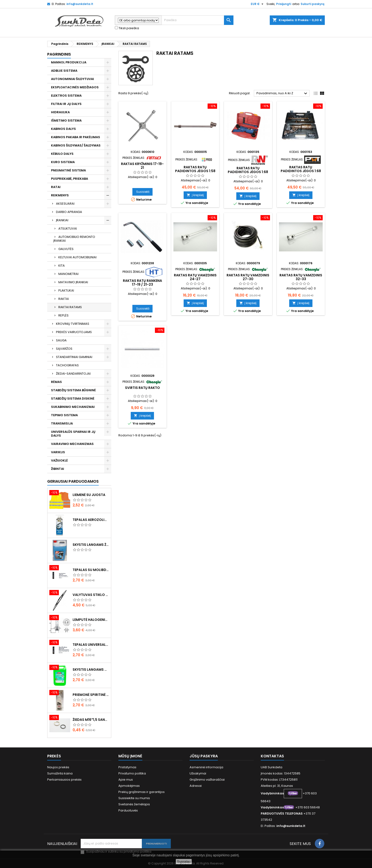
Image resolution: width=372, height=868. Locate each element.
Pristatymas (127, 767)
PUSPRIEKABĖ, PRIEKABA (70, 179)
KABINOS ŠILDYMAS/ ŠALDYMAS (76, 145)
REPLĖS (63, 315)
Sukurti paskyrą (312, 4)
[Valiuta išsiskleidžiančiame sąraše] (258, 4)
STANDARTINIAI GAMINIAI (74, 357)
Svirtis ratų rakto (142, 388)
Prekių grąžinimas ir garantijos (142, 792)
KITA (62, 266)
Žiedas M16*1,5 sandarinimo (91, 720)
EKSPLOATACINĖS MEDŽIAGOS (75, 87)
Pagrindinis (59, 54)
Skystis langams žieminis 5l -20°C (91, 545)
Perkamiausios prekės (64, 780)
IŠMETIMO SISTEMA (66, 120)
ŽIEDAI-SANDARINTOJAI (73, 374)
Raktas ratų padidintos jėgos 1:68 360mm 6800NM (301, 171)
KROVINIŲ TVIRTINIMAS (73, 324)
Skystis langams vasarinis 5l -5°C (91, 670)
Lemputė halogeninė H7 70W (91, 620)
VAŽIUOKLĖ (59, 460)
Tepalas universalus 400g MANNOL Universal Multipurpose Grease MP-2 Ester (91, 645)
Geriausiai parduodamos (73, 481)
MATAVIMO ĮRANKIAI (73, 282)
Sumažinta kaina (60, 773)
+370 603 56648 (308, 807)
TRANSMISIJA (62, 423)
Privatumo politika (132, 773)
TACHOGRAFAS (67, 365)
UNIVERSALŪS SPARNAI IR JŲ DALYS (73, 434)
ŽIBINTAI (58, 469)
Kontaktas (272, 756)
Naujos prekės (58, 767)
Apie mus (126, 780)
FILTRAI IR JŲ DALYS (66, 104)
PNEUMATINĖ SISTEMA (68, 170)
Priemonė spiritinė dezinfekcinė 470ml (91, 695)
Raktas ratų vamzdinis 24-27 (195, 277)
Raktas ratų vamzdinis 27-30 (248, 277)
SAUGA (61, 340)
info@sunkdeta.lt (80, 4)
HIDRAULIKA (60, 112)
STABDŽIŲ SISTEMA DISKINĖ (73, 399)
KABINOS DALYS (63, 129)
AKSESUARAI (65, 204)
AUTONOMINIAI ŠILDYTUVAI (72, 79)
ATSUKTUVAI (68, 229)
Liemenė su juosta (89, 495)
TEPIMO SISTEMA (64, 415)
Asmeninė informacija (206, 767)
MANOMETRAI (68, 274)
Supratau (184, 862)
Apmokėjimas (129, 786)
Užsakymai (198, 773)
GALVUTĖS (66, 249)
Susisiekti (143, 192)
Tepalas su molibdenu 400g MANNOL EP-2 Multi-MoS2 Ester (91, 570)
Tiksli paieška (127, 28)
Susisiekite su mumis (134, 798)
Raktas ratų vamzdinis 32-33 (301, 277)
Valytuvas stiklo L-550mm (91, 595)
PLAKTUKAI (66, 290)
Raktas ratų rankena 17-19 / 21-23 (142, 283)
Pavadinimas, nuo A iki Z (282, 94)
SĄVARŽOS (64, 349)
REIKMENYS (60, 195)
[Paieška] (198, 20)
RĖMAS (56, 382)
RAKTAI (64, 299)
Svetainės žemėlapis (134, 804)
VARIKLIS (58, 452)
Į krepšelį (195, 195)
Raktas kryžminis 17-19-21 (142, 166)
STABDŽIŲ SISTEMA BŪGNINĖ (73, 390)
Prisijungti (284, 4)
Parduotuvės (128, 810)
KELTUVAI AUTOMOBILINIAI (77, 257)
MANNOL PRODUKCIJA (69, 62)
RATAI (56, 187)
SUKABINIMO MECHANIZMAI (73, 407)
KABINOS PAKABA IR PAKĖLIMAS (76, 137)
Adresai (196, 786)
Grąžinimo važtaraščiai (207, 780)
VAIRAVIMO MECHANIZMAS (72, 444)
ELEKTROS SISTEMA (66, 96)
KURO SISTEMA (63, 162)
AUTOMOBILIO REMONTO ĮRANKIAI (74, 239)
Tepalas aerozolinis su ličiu (91, 520)
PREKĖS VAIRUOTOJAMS (74, 332)
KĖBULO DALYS (62, 154)
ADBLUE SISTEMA (64, 71)
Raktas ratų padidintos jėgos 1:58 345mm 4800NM (195, 171)
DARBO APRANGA (69, 212)
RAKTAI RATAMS (70, 307)
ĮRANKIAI (62, 220)
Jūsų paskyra (204, 756)
